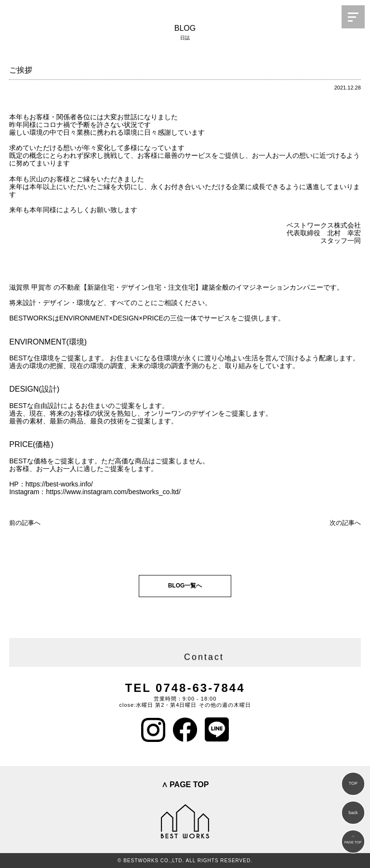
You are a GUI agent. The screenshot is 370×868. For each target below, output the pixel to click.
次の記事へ (345, 523)
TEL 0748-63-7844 (185, 688)
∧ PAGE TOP (185, 785)
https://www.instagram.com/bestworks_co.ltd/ (113, 492)
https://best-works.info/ (59, 484)
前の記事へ (25, 523)
